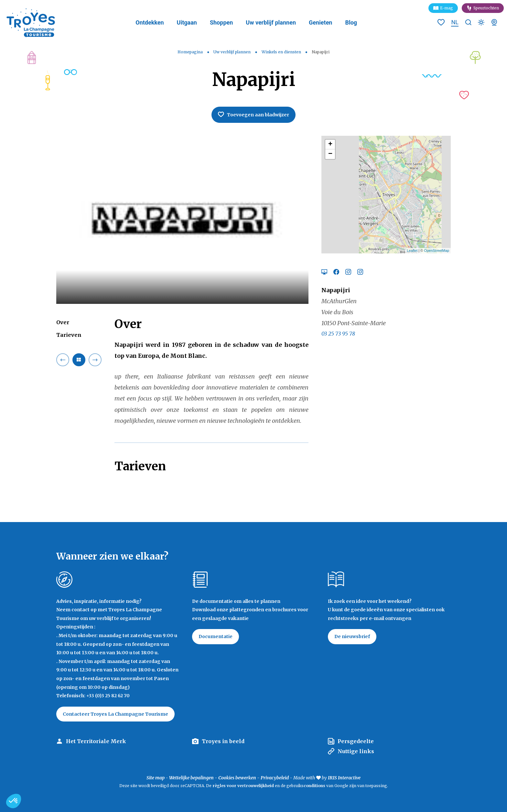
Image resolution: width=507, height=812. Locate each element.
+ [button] (330, 144)
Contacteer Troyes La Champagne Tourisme (115, 714)
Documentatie (216, 636)
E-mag (447, 8)
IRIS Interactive (344, 778)
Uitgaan (187, 22)
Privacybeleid (275, 778)
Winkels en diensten (282, 52)
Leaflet (412, 251)
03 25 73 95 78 (338, 334)
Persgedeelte (356, 741)
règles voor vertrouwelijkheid (243, 786)
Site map (156, 778)
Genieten (320, 22)
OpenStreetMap (437, 251)
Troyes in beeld (223, 741)
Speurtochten (486, 8)
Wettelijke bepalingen (191, 778)
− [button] (330, 154)
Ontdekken (150, 22)
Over (63, 322)
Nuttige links (356, 751)
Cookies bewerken (237, 778)
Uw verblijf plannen (271, 22)
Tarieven (69, 335)
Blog (351, 22)
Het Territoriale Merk (96, 741)
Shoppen (221, 22)
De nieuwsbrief (352, 636)
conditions (315, 786)
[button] (14, 801)
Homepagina (190, 52)
